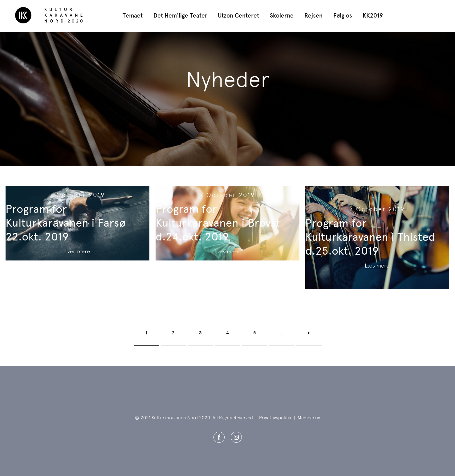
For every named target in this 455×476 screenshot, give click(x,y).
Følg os (343, 16)
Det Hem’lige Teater (180, 16)
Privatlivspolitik (275, 418)
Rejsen (313, 16)
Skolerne (282, 16)
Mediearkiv (309, 418)
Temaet (133, 16)
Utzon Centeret (238, 16)
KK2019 (373, 16)
